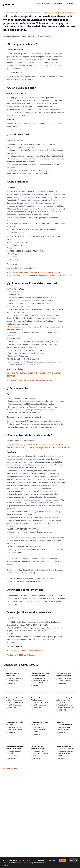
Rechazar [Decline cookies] (74, 860)
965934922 (62, 759)
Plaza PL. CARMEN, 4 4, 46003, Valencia (16, 704)
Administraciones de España (13, 13)
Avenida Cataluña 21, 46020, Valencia (16, 680)
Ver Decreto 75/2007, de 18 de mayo (21, 655)
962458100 (12, 732)
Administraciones (42, 3)
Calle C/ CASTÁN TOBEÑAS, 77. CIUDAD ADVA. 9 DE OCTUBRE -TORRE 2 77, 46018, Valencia (41, 681)
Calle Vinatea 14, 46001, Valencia (64, 728)
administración (46, 36)
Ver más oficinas (10, 769)
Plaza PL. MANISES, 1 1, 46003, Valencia (66, 680)
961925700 (12, 683)
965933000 (12, 759)
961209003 (62, 710)
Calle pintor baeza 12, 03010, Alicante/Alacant (16, 754)
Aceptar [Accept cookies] (63, 860)
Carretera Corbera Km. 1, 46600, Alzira (15, 728)
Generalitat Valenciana (34, 13)
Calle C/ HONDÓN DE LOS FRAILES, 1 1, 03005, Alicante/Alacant (66, 754)
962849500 (37, 734)
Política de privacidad (24, 863)
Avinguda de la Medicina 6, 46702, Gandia (40, 729)
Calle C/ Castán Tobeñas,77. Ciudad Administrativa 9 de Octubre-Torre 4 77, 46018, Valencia (65, 705)
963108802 (12, 708)
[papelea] (10, 3)
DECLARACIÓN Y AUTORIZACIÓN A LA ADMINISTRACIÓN (29, 380)
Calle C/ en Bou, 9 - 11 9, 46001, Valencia (41, 704)
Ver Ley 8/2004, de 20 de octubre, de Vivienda (25, 651)
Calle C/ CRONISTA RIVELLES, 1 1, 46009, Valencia (41, 754)
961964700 (62, 732)
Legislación (57, 3)
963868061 (62, 683)
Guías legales (70, 3)
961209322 (37, 686)
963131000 (37, 708)
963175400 (37, 759)
